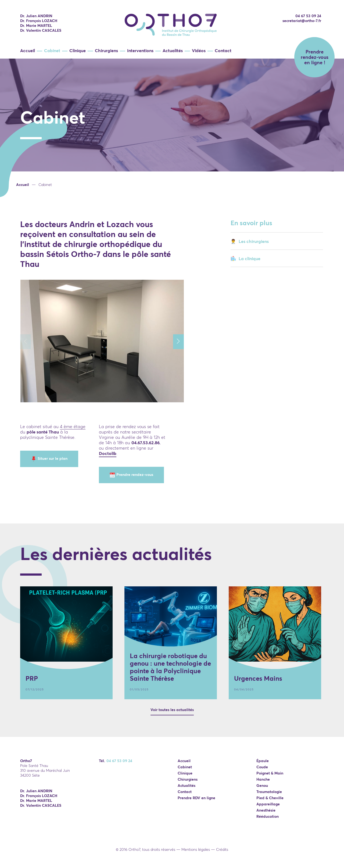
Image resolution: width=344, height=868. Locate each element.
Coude (262, 767)
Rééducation (268, 816)
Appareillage (268, 804)
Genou (262, 785)
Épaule (263, 761)
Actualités (173, 51)
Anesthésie (266, 810)
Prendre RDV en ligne (196, 798)
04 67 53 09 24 (308, 16)
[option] (172, 140)
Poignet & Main (270, 773)
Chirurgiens (106, 51)
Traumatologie (269, 792)
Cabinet (52, 51)
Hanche (263, 779)
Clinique (78, 51)
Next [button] (181, 342)
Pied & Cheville (270, 798)
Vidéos (199, 51)
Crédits (222, 849)
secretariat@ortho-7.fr (302, 21)
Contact (223, 51)
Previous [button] (28, 342)
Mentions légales (196, 849)
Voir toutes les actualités (172, 710)
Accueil (28, 51)
